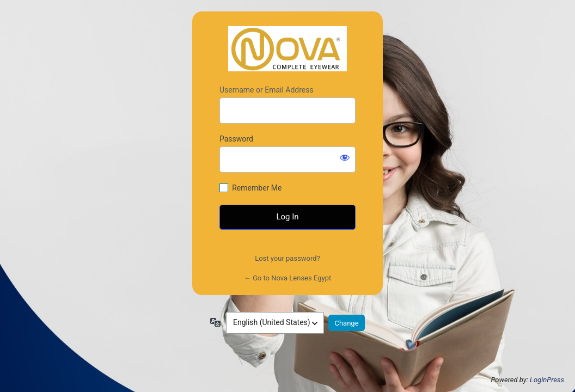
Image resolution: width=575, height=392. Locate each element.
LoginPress (547, 380)
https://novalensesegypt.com (287, 48)
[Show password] (345, 157)
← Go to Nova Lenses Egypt (287, 278)
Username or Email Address (267, 90)
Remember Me (257, 188)
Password (236, 139)
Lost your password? (287, 258)
